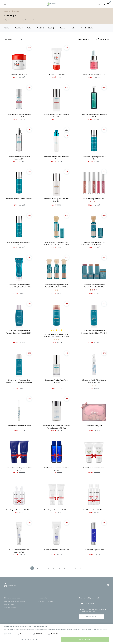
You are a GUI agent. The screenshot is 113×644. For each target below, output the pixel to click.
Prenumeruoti (91, 617)
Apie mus (41, 601)
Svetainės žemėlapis (10, 607)
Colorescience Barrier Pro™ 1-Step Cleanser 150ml (94, 116)
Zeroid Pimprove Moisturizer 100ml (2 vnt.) (56, 510)
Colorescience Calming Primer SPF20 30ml (19, 199)
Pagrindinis (7, 11)
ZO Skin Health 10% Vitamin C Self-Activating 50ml (19, 551)
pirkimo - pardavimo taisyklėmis (94, 610)
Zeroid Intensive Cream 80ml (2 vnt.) (94, 468)
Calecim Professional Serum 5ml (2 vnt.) (94, 75)
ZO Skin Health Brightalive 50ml (94, 550)
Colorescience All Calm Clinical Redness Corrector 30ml (19, 116)
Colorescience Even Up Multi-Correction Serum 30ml (56, 200)
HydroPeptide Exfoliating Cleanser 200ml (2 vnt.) (19, 469)
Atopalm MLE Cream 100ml (19, 75)
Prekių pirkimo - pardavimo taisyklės (15, 601)
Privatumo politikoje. (102, 629)
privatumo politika (93, 610)
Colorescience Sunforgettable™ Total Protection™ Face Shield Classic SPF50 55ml (19, 332)
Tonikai (29, 28)
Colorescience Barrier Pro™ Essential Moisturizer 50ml (19, 158)
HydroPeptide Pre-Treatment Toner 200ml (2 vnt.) (56, 469)
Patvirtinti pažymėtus (30, 639)
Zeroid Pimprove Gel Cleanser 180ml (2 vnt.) (19, 510)
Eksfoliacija (51, 28)
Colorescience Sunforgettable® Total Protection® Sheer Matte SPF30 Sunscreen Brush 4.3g (94, 244)
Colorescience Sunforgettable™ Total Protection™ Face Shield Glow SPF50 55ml (94, 332)
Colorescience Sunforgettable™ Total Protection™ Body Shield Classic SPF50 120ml (19, 286)
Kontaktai (51, 601)
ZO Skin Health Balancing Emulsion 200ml (56, 550)
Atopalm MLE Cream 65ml (56, 75)
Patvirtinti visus (85, 639)
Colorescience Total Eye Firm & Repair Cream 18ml (56, 381)
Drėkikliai (6, 28)
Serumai (63, 28)
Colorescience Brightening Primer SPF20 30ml (94, 158)
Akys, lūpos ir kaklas (87, 28)
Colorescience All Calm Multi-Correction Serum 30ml (56, 116)
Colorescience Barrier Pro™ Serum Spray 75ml (56, 158)
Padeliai (39, 28)
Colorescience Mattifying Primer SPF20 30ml (19, 244)
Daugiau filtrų (105, 40)
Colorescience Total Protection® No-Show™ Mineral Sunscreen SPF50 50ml (56, 427)
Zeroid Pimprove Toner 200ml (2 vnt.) (94, 510)
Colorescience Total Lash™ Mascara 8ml (19, 426)
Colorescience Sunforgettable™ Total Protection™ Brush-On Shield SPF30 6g (56, 286)
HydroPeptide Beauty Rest (94, 426)
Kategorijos (15, 11)
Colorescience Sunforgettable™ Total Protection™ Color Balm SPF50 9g (94, 286)
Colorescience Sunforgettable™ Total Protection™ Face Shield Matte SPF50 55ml (19, 381)
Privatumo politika (9, 604)
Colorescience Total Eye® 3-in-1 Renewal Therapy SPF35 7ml (94, 381)
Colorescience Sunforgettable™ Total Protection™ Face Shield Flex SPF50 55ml (56, 336)
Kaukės (73, 28)
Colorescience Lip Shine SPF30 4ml (94, 199)
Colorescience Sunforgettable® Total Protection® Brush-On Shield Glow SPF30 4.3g (56, 244)
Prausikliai (18, 28)
